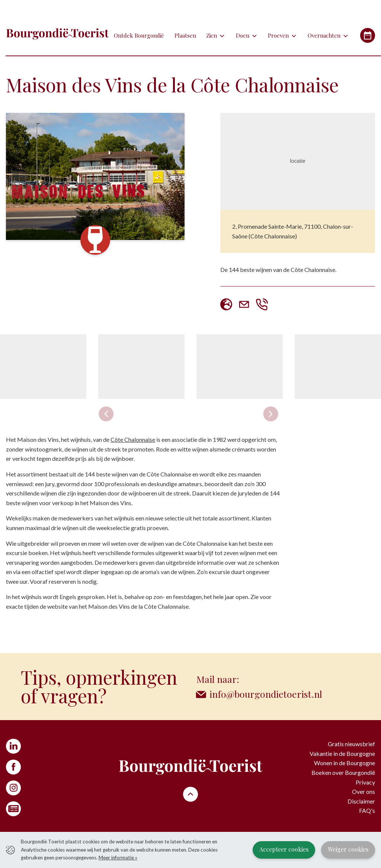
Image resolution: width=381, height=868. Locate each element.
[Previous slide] (106, 414)
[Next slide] (270, 414)
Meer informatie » (118, 858)
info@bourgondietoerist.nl (266, 694)
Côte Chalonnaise (133, 439)
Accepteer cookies (284, 849)
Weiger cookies (348, 849)
